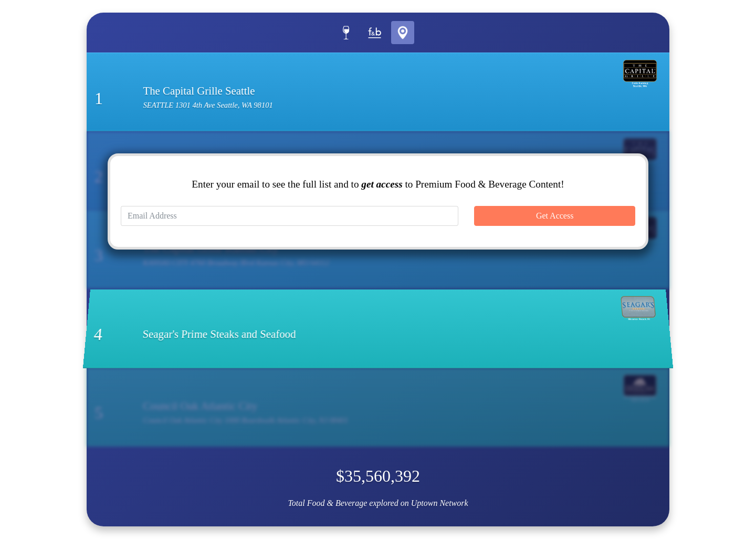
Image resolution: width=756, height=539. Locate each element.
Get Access (555, 216)
